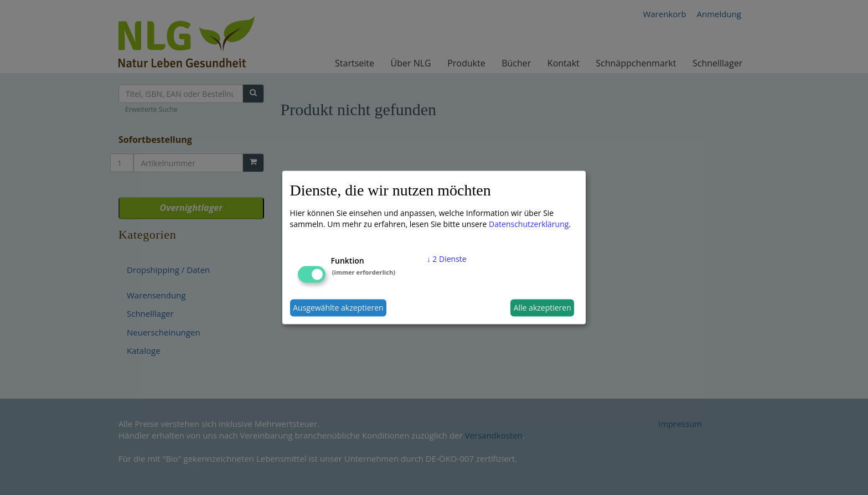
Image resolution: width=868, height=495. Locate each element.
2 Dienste (447, 258)
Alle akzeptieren (542, 308)
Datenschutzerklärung (529, 223)
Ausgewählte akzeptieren (338, 308)
